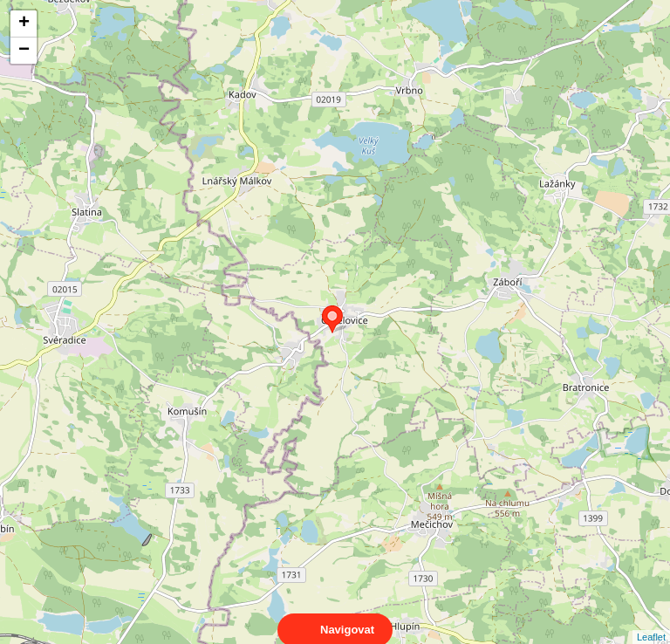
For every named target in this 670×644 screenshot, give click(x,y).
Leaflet (651, 621)
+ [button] (24, 24)
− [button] (24, 51)
